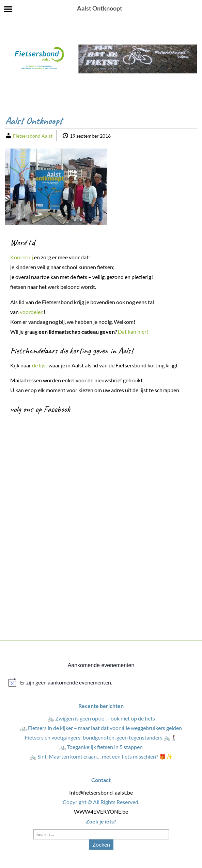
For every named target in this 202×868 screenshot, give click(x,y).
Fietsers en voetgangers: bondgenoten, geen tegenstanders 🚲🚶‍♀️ (101, 737)
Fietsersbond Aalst (33, 136)
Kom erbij (22, 257)
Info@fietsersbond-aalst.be (101, 792)
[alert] (101, 682)
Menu (8, 9)
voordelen (32, 312)
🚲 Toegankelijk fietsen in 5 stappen (101, 747)
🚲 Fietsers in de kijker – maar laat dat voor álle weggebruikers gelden (101, 728)
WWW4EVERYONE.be (101, 811)
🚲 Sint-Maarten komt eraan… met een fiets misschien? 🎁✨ (101, 756)
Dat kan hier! (134, 332)
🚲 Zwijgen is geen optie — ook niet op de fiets (101, 718)
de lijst (40, 365)
